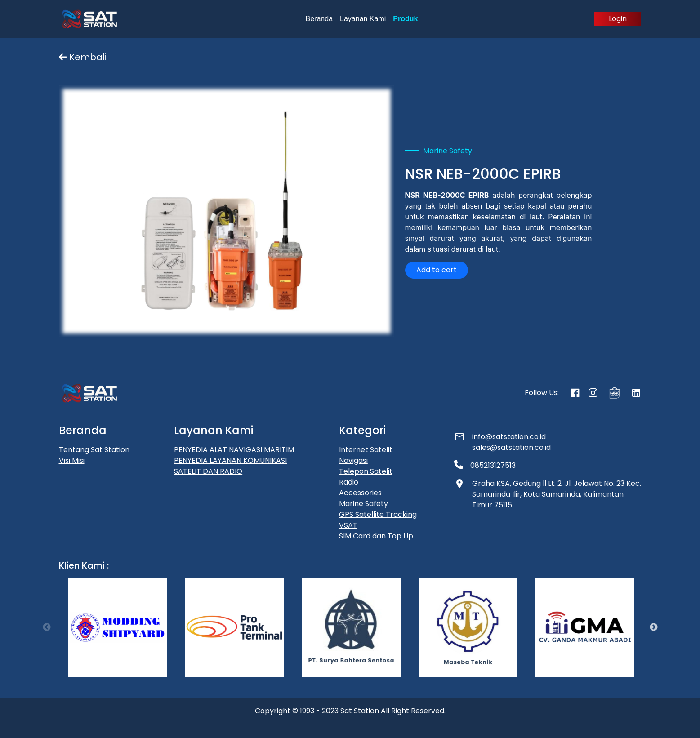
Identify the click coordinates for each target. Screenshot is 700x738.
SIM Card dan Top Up (376, 536)
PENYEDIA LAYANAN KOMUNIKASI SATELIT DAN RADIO (230, 466)
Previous (47, 627)
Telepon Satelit (366, 471)
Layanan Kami (363, 19)
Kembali (83, 57)
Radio (349, 482)
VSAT (348, 525)
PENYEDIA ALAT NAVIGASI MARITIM (234, 450)
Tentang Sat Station (94, 450)
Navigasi (353, 460)
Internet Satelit (366, 450)
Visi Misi (72, 460)
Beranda (319, 19)
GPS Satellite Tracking (378, 514)
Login (618, 19)
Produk (405, 19)
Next (654, 627)
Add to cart (437, 270)
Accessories (360, 493)
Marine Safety (363, 504)
